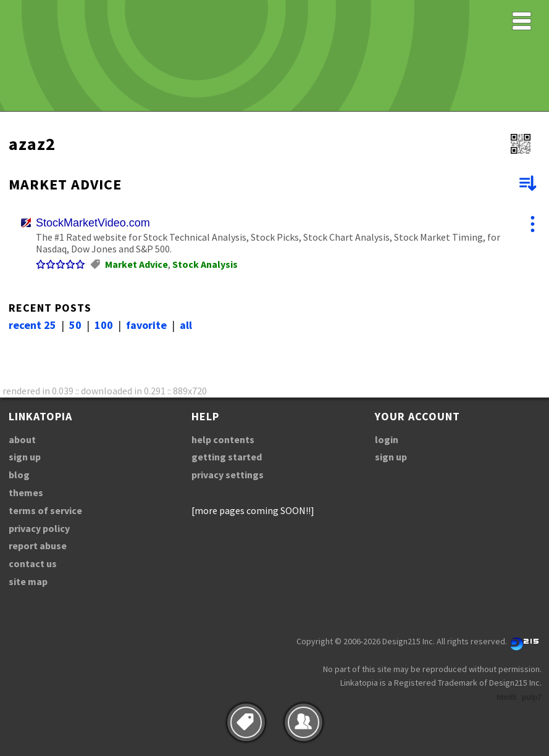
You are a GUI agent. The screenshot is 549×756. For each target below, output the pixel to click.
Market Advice (136, 264)
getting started (227, 457)
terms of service (45, 510)
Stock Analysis (205, 264)
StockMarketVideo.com (93, 223)
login (387, 439)
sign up (25, 457)
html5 (506, 697)
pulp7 (532, 697)
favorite (146, 325)
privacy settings (228, 475)
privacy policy (39, 528)
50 (75, 325)
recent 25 (32, 325)
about (22, 439)
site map (28, 581)
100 (104, 325)
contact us (33, 563)
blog (19, 475)
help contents (223, 439)
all (186, 325)
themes (26, 492)
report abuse (38, 546)
